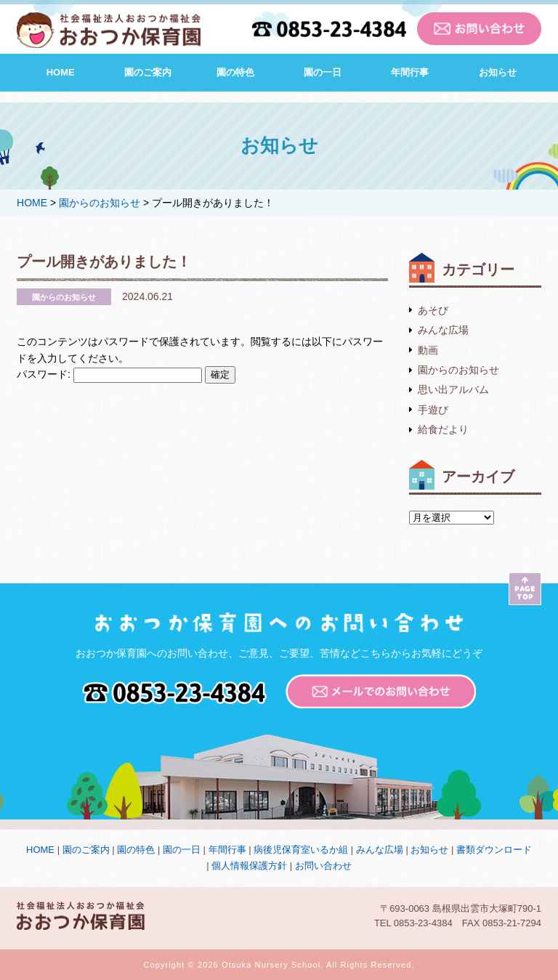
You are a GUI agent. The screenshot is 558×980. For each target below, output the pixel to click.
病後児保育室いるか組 (301, 850)
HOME (61, 72)
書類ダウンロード (494, 850)
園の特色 (235, 72)
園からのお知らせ (458, 370)
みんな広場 (443, 330)
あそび (433, 310)
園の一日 (323, 72)
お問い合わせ (323, 866)
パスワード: (109, 374)
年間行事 (410, 72)
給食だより (443, 429)
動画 (428, 350)
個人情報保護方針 (249, 866)
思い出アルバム (453, 389)
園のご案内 (148, 72)
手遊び (433, 410)
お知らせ (498, 72)
